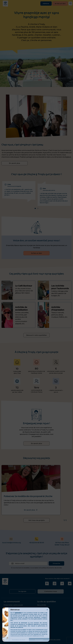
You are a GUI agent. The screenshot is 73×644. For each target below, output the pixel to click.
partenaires (18, 613)
